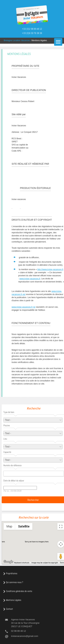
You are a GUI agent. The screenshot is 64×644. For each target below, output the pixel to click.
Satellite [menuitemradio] (24, 526)
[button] (32, 536)
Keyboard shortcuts (22, 563)
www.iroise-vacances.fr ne (23, 307)
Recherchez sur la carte (34, 518)
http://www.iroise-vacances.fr (50, 269)
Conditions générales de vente (19, 591)
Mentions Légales (14, 600)
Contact (9, 609)
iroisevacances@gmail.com (25, 636)
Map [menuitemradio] (9, 526)
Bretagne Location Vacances (17, 40)
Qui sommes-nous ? (15, 582)
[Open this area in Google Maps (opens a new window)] (8, 562)
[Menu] (58, 42)
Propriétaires (12, 573)
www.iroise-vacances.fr (30, 279)
